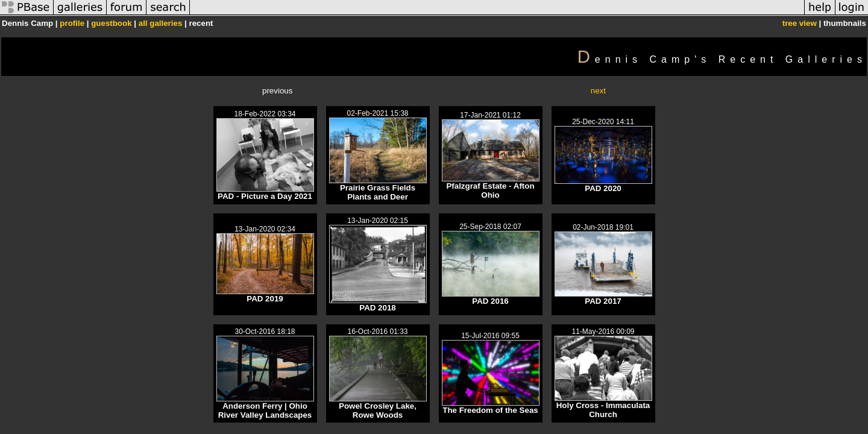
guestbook (111, 23)
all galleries (161, 23)
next (598, 91)
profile (72, 23)
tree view (800, 23)
